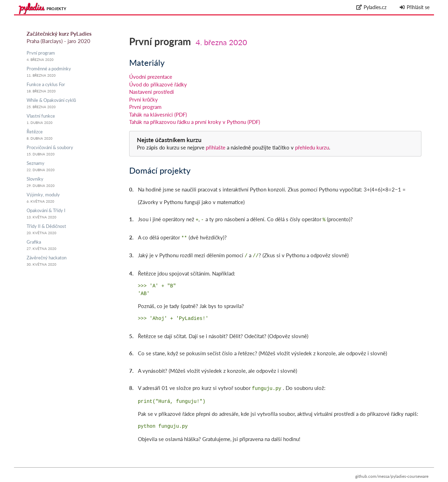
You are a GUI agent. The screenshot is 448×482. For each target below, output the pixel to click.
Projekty (56, 9)
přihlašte (216, 147)
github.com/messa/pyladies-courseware (392, 473)
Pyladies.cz (372, 7)
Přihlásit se (414, 7)
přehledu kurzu (311, 147)
